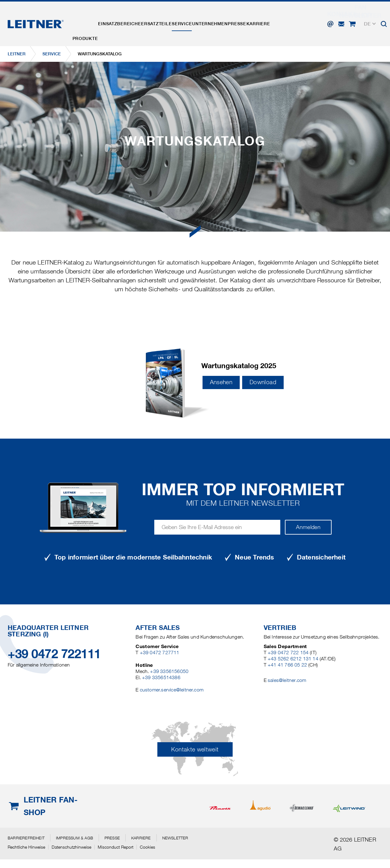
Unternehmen (236, 19)
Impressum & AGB (75, 838)
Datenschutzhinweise (71, 847)
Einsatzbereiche (128, 19)
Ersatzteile (171, 19)
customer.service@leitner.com (172, 690)
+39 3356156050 (169, 671)
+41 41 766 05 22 (287, 665)
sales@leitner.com (287, 680)
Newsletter (175, 838)
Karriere (295, 19)
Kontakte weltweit (195, 749)
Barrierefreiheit (26, 838)
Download (263, 382)
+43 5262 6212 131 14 (293, 659)
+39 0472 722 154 (288, 653)
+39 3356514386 (161, 677)
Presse (268, 19)
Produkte (88, 19)
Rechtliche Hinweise (26, 847)
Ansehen (221, 382)
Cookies (148, 847)
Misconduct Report (116, 847)
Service (202, 19)
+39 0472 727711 (160, 653)
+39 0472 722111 (54, 654)
